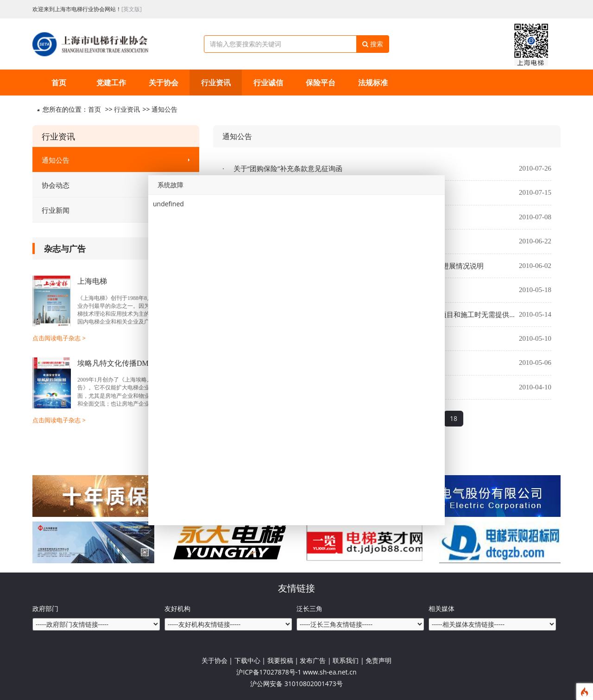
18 (454, 418)
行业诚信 (268, 83)
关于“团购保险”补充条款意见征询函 (287, 168)
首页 (59, 83)
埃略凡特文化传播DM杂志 (120, 363)
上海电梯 (92, 281)
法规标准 (373, 83)
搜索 (373, 44)
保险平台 (321, 83)
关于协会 (164, 83)
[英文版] (132, 9)
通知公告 (164, 109)
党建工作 (111, 83)
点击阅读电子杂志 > (59, 338)
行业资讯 (216, 83)
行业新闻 (116, 210)
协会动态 (116, 185)
